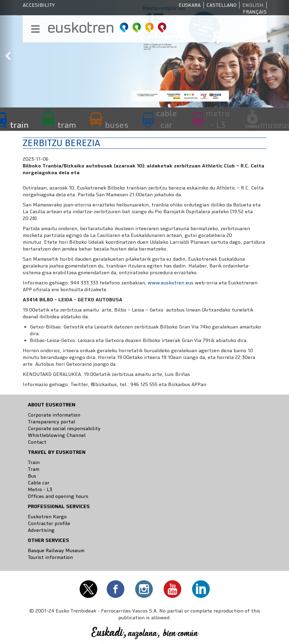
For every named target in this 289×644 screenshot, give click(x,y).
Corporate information (54, 415)
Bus (32, 476)
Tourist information (50, 557)
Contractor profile (49, 523)
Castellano (221, 5)
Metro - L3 (40, 489)
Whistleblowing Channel (57, 435)
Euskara (190, 5)
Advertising (41, 530)
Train (34, 462)
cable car (166, 119)
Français (255, 12)
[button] (7, 54)
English (253, 5)
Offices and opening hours (58, 496)
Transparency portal (51, 422)
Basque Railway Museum (56, 550)
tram (67, 125)
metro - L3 (218, 119)
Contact (37, 442)
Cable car (39, 483)
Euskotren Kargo (47, 517)
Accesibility (39, 5)
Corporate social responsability (64, 428)
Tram (34, 469)
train (19, 125)
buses (117, 125)
